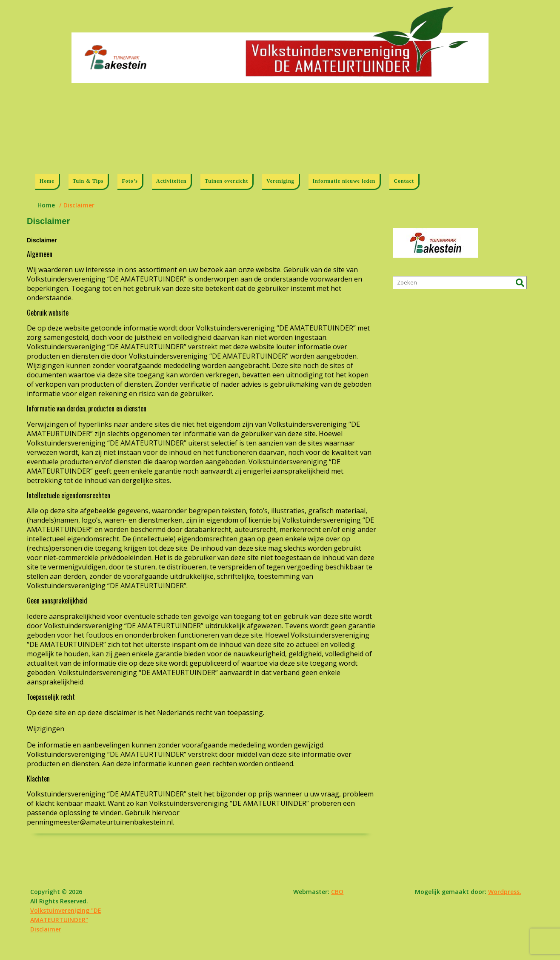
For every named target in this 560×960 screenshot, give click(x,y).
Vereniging (280, 181)
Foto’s (130, 181)
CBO (337, 892)
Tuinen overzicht (226, 181)
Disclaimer (46, 929)
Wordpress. (505, 892)
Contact (404, 181)
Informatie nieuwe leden (344, 181)
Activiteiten (171, 181)
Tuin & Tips (88, 181)
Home (47, 181)
